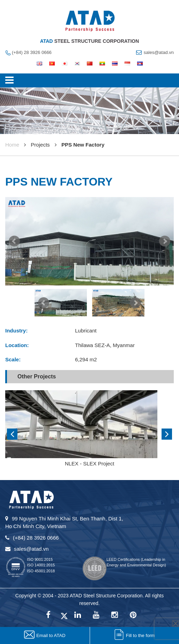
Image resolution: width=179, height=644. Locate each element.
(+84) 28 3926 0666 (32, 52)
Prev (14, 241)
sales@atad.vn (159, 52)
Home (12, 145)
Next (165, 241)
